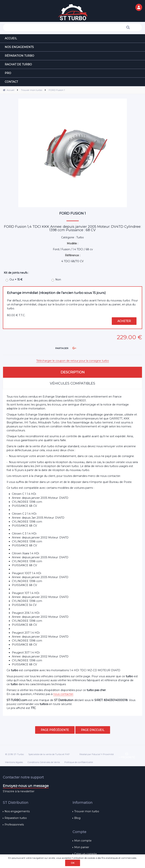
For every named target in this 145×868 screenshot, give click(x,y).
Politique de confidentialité (79, 762)
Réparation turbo (16, 818)
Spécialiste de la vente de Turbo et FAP (49, 754)
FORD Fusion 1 (72, 213)
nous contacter (63, 694)
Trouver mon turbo (87, 811)
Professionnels (14, 825)
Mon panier (82, 847)
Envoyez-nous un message (26, 786)
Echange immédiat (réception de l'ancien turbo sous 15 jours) (56, 293)
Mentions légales (14, 762)
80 (16, 315)
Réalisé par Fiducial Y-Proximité (97, 754)
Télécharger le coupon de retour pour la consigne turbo (73, 361)
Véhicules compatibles (72, 383)
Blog (77, 818)
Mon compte (83, 841)
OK (73, 863)
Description (73, 372)
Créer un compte (86, 854)
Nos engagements (17, 811)
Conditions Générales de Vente (44, 762)
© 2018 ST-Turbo (14, 754)
